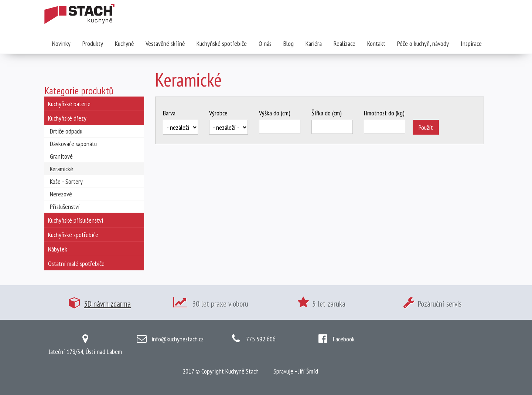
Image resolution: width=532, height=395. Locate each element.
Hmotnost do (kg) (384, 113)
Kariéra (314, 43)
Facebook (344, 339)
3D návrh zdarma (107, 304)
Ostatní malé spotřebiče (76, 264)
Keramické (62, 169)
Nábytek (58, 249)
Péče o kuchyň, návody (423, 43)
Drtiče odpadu (66, 131)
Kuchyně (124, 43)
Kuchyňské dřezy (67, 118)
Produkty (93, 43)
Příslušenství (65, 207)
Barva (169, 113)
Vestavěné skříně (165, 43)
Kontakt (376, 43)
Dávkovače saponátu (73, 144)
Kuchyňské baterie (69, 104)
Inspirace (471, 43)
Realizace (345, 43)
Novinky (61, 43)
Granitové (61, 156)
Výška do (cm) (275, 113)
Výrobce (218, 113)
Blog (289, 43)
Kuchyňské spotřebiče (222, 43)
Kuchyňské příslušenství (76, 220)
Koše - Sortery (66, 181)
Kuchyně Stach (242, 371)
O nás (265, 43)
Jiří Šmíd (308, 371)
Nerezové (61, 194)
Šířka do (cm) (327, 113)
